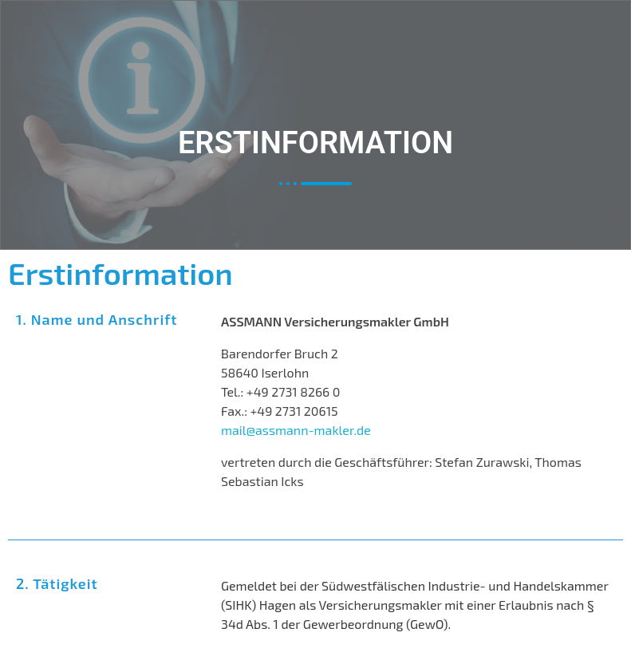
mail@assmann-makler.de (296, 430)
